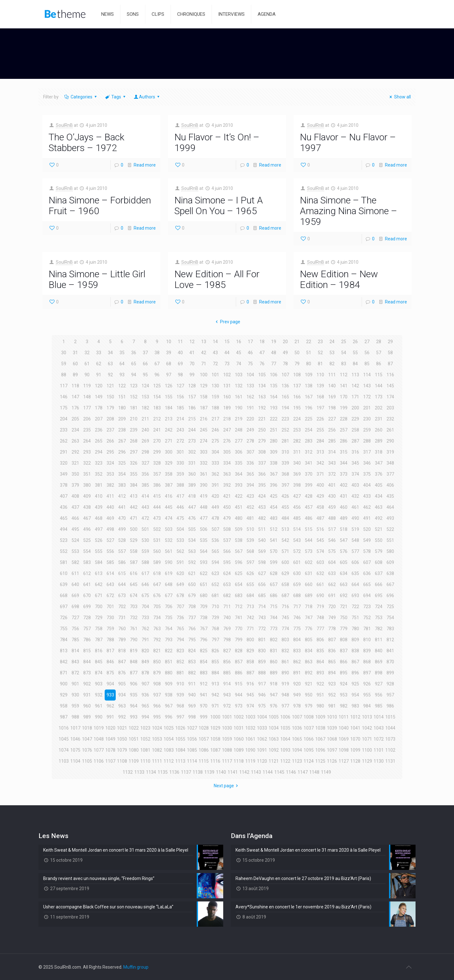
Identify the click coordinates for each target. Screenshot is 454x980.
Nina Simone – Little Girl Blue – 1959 (97, 279)
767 (204, 629)
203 (390, 408)
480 (239, 518)
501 (145, 529)
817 (110, 651)
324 (110, 463)
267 (122, 441)
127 (180, 386)
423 (250, 496)
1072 (379, 739)
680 (204, 596)
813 (64, 651)
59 (64, 364)
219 (239, 419)
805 (309, 640)
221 (262, 419)
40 (180, 353)
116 (390, 375)
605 (344, 562)
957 (390, 695)
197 (320, 408)
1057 (204, 739)
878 (145, 673)
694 (367, 596)
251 (274, 430)
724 (379, 607)
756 (75, 629)
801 (262, 640)
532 (169, 540)
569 (262, 551)
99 (192, 375)
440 (110, 507)
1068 (332, 739)
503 (169, 529)
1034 (274, 728)
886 (239, 673)
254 (309, 430)
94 (134, 375)
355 (134, 474)
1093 (285, 750)
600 (285, 562)
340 (297, 463)
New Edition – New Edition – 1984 (339, 279)
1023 (145, 728)
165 (285, 397)
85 (367, 364)
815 (87, 651)
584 (99, 562)
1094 (297, 750)
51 (309, 353)
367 (274, 474)
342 (320, 463)
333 (215, 463)
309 (274, 452)
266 (110, 441)
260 (379, 430)
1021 (122, 728)
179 (110, 408)
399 (309, 485)
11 (180, 342)
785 (75, 640)
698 (75, 607)
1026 (180, 728)
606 (355, 562)
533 (180, 540)
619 (169, 573)
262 (64, 441)
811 (379, 640)
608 (379, 562)
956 (379, 695)
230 (367, 419)
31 (75, 353)
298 (145, 452)
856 (227, 662)
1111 (157, 761)
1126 (332, 761)
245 (204, 430)
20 (285, 342)
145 (390, 386)
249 (250, 430)
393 (239, 485)
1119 (250, 761)
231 (379, 419)
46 (250, 353)
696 (390, 596)
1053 (157, 739)
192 (262, 408)
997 (180, 717)
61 (87, 364)
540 (262, 540)
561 (169, 551)
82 (332, 364)
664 (355, 584)
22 (309, 342)
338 (274, 463)
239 (134, 430)
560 (157, 551)
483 (274, 518)
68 (169, 364)
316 (355, 452)
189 (227, 408)
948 (285, 695)
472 (145, 518)
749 (332, 618)
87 (390, 364)
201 (367, 408)
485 (297, 518)
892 (309, 673)
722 (355, 607)
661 (320, 584)
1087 (215, 750)
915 (239, 684)
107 (285, 375)
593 (204, 562)
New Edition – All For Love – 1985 (217, 279)
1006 (285, 717)
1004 (262, 717)
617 (145, 573)
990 (99, 717)
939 (180, 695)
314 (332, 452)
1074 (64, 750)
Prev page (227, 322)
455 (285, 507)
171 (355, 397)
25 (344, 342)
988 (75, 717)
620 (180, 573)
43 (215, 353)
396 (274, 485)
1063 (274, 739)
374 (355, 474)
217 (215, 419)
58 (390, 353)
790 (134, 640)
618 (157, 573)
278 (250, 441)
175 (64, 408)
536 (215, 540)
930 (75, 695)
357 (157, 474)
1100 (367, 750)
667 (390, 584)
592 (192, 562)
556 (110, 551)
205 (75, 419)
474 (169, 518)
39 (169, 353)
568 (250, 551)
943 (227, 695)
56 (367, 353)
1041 (355, 728)
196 (309, 408)
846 (110, 662)
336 (250, 463)
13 (204, 342)
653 (227, 584)
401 (332, 485)
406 (390, 485)
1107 (110, 761)
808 (344, 640)
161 (239, 397)
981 (332, 706)
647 (157, 584)
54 (344, 353)
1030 (227, 728)
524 (75, 540)
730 (110, 618)
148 (87, 397)
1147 (303, 772)
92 (110, 375)
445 (169, 507)
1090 (250, 750)
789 (122, 640)
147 (75, 397)
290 (390, 441)
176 (75, 408)
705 (157, 607)
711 (227, 607)
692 (344, 596)
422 (239, 496)
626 (250, 573)
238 (122, 430)
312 (309, 452)
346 (367, 463)
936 (145, 695)
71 (204, 364)
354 (122, 474)
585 (110, 562)
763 (157, 629)
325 (122, 463)
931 (87, 695)
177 (87, 408)
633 (332, 573)
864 (320, 662)
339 (285, 463)
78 (285, 364)
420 (215, 496)
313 (320, 452)
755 (64, 629)
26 (355, 342)
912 (204, 684)
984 (367, 706)
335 (239, 463)
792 (157, 640)
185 (180, 408)
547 (344, 540)
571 (285, 551)
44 (227, 353)
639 (64, 584)
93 (122, 375)
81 (320, 364)
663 (344, 584)
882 (192, 673)
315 (344, 452)
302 (192, 452)
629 (285, 573)
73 (227, 364)
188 (215, 408)
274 (204, 441)
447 (192, 507)
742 (250, 618)
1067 (320, 739)
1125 (320, 761)
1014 (379, 717)
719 (320, 607)
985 (379, 706)
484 (285, 518)
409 (87, 496)
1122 (285, 761)
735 (169, 618)
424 (262, 496)
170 (344, 397)
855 (215, 662)
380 (87, 485)
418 (192, 496)
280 (274, 441)
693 (355, 596)
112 (344, 375)
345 (355, 463)
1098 (344, 750)
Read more (145, 165)
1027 (192, 728)
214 (180, 419)
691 (332, 596)
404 (367, 485)
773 (274, 629)
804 (297, 640)
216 (204, 419)
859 (262, 662)
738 (204, 618)
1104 (75, 761)
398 (297, 485)
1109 (134, 761)
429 (320, 496)
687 (285, 596)
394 (250, 485)
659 (297, 584)
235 (87, 430)
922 (320, 684)
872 (75, 673)
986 (390, 706)
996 (169, 717)
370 (309, 474)
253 (297, 430)
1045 (64, 739)
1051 (134, 739)
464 (390, 507)
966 (157, 706)
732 (134, 618)
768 (215, 629)
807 (332, 640)
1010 (332, 717)
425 (274, 496)
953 (344, 695)
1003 (250, 717)
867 (355, 662)
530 (145, 540)
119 (87, 386)
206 (87, 419)
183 (157, 408)
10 (169, 342)
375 (367, 474)
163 (262, 397)
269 (145, 441)
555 (99, 551)
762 (145, 629)
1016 (64, 728)
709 (204, 607)
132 (239, 386)
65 (134, 364)
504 (180, 529)
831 (274, 651)
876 (122, 673)
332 (204, 463)
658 (285, 584)
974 (250, 706)
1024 (157, 728)
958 (64, 706)
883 (204, 673)
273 (192, 441)
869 (379, 662)
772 (262, 629)
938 (169, 695)
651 (204, 584)
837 (344, 651)
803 (285, 640)
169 (332, 397)
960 (87, 706)
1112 (169, 761)
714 (262, 607)
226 (320, 419)
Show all (399, 97)
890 (285, 673)
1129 (367, 761)
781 (367, 629)
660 (309, 584)
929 (64, 695)
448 (204, 507)
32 (87, 353)
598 (262, 562)
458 (320, 507)
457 (309, 507)
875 (110, 673)
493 (390, 518)
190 (239, 408)
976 (274, 706)
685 (262, 596)
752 (367, 618)
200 (355, 408)
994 (145, 717)
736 (180, 618)
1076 (87, 750)
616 (134, 573)
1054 (169, 739)
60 (75, 364)
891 (297, 673)
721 (344, 607)
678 (180, 596)
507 (215, 529)
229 (355, 419)
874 (99, 673)
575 (332, 551)
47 (262, 353)
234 (75, 430)
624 (227, 573)
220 (250, 419)
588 (145, 562)
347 (379, 463)
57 (379, 353)
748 (320, 618)
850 (157, 662)
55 (355, 353)
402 (344, 485)
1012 (355, 717)
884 (215, 673)
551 (390, 540)
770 (239, 629)
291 (64, 452)
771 (250, 629)
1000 (215, 717)
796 (204, 640)
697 (64, 607)
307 (250, 452)
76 (262, 364)
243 (180, 430)
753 (379, 618)
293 (87, 452)
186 (192, 408)
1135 (163, 772)
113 (355, 375)
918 (274, 684)
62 (99, 364)
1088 (227, 750)
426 (285, 496)
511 (262, 529)
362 (215, 474)
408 (75, 496)
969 (192, 706)
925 (355, 684)
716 (285, 607)
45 (239, 353)
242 (169, 430)
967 (169, 706)
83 (344, 364)
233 (64, 430)
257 (344, 430)
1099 (355, 750)
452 (250, 507)
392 (227, 485)
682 (227, 596)
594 (215, 562)
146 (64, 397)
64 (122, 364)
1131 (390, 761)
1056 (192, 739)
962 (110, 706)
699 (87, 607)
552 (64, 551)
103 (239, 375)
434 (379, 496)
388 (180, 485)
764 (169, 629)
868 (367, 662)
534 (192, 540)
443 (145, 507)
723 (367, 607)
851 (169, 662)
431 (344, 496)
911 (192, 684)
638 (390, 573)
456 (297, 507)
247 (227, 430)
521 (379, 529)
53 (332, 353)
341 (309, 463)
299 (157, 452)
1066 (309, 739)
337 (262, 463)
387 (169, 485)
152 (134, 397)
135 (274, 386)
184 (169, 408)
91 (99, 375)
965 (145, 706)
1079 (122, 750)
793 (169, 640)
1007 (297, 717)
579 (379, 551)
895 (344, 673)
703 (134, 607)
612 (87, 573)
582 (75, 562)
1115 (204, 761)
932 (99, 695)
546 (332, 540)
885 (227, 673)
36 (134, 353)
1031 (239, 728)
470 (122, 518)
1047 (87, 739)
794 (180, 640)
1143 (256, 772)
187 (204, 408)
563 (192, 551)
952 (332, 695)
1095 (309, 750)
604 (332, 562)
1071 (367, 739)
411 (110, 496)
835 (320, 651)
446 (180, 507)
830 (262, 651)
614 (110, 573)
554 (87, 551)
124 (145, 386)
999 (204, 717)
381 (99, 485)
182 (145, 408)
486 (309, 518)
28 (379, 342)
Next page (227, 786)
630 (297, 573)
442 (134, 507)
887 (250, 673)
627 (262, 573)
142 (355, 386)
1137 (186, 772)
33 (99, 353)
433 (367, 496)
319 (390, 452)
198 (332, 408)
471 (134, 518)
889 (274, 673)
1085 (192, 750)
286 (344, 441)
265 (99, 441)
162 (250, 397)
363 (227, 474)
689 (309, 596)
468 (99, 518)
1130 (379, 761)
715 (274, 607)
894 (332, 673)
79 (297, 364)
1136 (174, 772)
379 (75, 485)
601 (297, 562)
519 (355, 529)
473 (157, 518)
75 (250, 364)
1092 (274, 750)
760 (122, 629)
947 (274, 695)
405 (379, 485)
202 (379, 408)
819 (134, 651)
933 (110, 695)
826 (215, 651)
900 (64, 684)
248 (239, 430)
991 (110, 717)
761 (134, 629)
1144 (268, 772)
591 (180, 562)
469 (110, 518)
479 (227, 518)
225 (309, 419)
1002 (239, 717)
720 (332, 607)
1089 (239, 750)
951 (320, 695)
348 (390, 463)
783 (390, 629)
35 (122, 353)
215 (192, 419)
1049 (110, 739)
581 (64, 562)
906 (134, 684)
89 (75, 375)
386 (157, 485)
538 (239, 540)
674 (134, 596)
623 (215, 573)
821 (157, 651)
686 (274, 596)
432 (355, 496)
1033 (262, 728)
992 (122, 717)
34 (110, 353)
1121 (274, 761)
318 (379, 452)
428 (309, 496)
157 (192, 397)
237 (110, 430)
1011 (344, 717)
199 (344, 408)
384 (134, 485)
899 (390, 673)
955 (367, 695)
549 (367, 540)
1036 (297, 728)
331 (192, 463)
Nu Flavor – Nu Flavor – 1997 (348, 142)
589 (157, 562)
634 (344, 573)
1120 (262, 761)
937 (157, 695)
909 (169, 684)
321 (75, 463)
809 (355, 640)
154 (157, 397)
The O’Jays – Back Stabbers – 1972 (86, 142)
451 (239, 507)
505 (192, 529)
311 (297, 452)
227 (332, 419)
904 (110, 684)
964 (134, 706)
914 (227, 684)
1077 (99, 750)
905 (122, 684)
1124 (309, 761)
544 (309, 540)
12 (192, 342)
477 (204, 518)
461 (355, 507)
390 (204, 485)
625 (239, 573)
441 (122, 507)
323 (99, 463)
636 (367, 573)
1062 (262, 739)
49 (285, 353)
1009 (320, 717)
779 (344, 629)
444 (157, 507)
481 (250, 518)
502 (157, 529)
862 (297, 662)
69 (180, 364)
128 (192, 386)
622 (204, 573)
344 (344, 463)
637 (379, 573)
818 (122, 651)
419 (204, 496)
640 (75, 584)
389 (192, 485)
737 (192, 618)
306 (239, 452)
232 (390, 419)
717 (297, 607)
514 (297, 529)
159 (215, 397)
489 (344, 518)
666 (379, 584)
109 (309, 375)
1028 (204, 728)
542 (285, 540)
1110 (145, 761)
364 (239, 474)
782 (379, 629)
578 (367, 551)
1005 (274, 717)
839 (367, 651)
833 (297, 651)
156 (180, 397)
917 (262, 684)
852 (180, 662)
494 (64, 529)
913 (215, 684)
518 (344, 529)
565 (215, 551)
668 (64, 596)
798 (227, 640)
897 (367, 673)
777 (320, 629)
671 (99, 596)
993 (134, 717)
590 (169, 562)
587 (134, 562)
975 (262, 706)
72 (215, 364)
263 (75, 441)
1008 (309, 717)
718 (309, 607)
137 (297, 386)
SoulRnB (64, 125)
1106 (99, 761)
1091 (262, 750)
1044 (390, 728)
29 (390, 342)
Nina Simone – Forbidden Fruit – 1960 (100, 205)
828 (239, 651)
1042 (367, 728)
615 (122, 573)
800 (250, 640)
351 (87, 474)
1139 (209, 772)
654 (239, 584)
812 (390, 640)
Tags (116, 97)
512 (274, 529)
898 (379, 673)
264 (87, 441)
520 (367, 529)
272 (180, 441)
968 (180, 706)
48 (274, 353)
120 (99, 386)
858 (250, 662)
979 (309, 706)
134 (262, 386)
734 (157, 618)
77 (274, 364)
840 (379, 651)
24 (332, 342)
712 (239, 607)
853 (192, 662)
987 (64, 717)
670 (87, 596)
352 (99, 474)
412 (122, 496)
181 (134, 408)
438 (87, 507)
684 (250, 596)
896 (355, 673)
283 (309, 441)
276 (227, 441)
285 (332, 441)
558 (134, 551)
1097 (332, 750)
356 (145, 474)
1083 (169, 750)
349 (64, 474)
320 (64, 463)
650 (192, 584)
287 (355, 441)
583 (87, 562)
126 (169, 386)
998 (192, 717)
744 (274, 618)
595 (227, 562)
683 (239, 596)
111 (332, 375)
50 (297, 353)
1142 (244, 772)
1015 (390, 717)
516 (320, 529)
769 (227, 629)
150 (110, 397)
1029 (215, 728)
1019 (99, 728)
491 (367, 518)
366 (262, 474)
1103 (64, 761)
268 (134, 441)
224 (297, 419)
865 (332, 662)
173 (379, 397)
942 (215, 695)
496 (87, 529)
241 (157, 430)
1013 (367, 717)
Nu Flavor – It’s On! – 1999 (217, 142)
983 (355, 706)
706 (169, 607)
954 (355, 695)
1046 (75, 739)
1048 (99, 739)
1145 (279, 772)
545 (320, 540)
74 (239, 364)
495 (75, 529)
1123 (297, 761)
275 (215, 441)
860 (274, 662)
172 (367, 397)
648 (169, 584)
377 (390, 474)
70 (192, 364)
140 (332, 386)
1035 (285, 728)
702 (122, 607)
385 (145, 485)
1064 (285, 739)
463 (379, 507)
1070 (355, 739)
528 (122, 540)
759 (110, 629)
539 (250, 540)
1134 (151, 772)
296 (122, 452)
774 (285, 629)
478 (215, 518)
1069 (344, 739)
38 (157, 353)
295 (110, 452)
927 (379, 684)
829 (250, 651)
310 (285, 452)
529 (134, 540)
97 (169, 375)
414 (145, 496)
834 (309, 651)
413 (134, 496)
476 (192, 518)
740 (227, 618)
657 (274, 584)
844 (87, 662)
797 (215, 640)
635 (355, 573)
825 (204, 651)
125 (157, 386)
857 (239, 662)
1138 (198, 772)
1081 (145, 750)
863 (309, 662)
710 (215, 607)
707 (180, 607)
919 (285, 684)
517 (332, 529)
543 (297, 540)
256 (332, 430)
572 (297, 551)
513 (285, 529)
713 (250, 607)
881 (180, 673)
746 (297, 618)
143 (367, 386)
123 (134, 386)
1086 (204, 750)
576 (344, 551)
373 (344, 474)
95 (145, 375)
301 (180, 452)
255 (320, 430)
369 (297, 474)
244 (192, 430)
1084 (180, 750)
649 (180, 584)
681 (215, 596)
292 (75, 452)
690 (320, 596)
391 (215, 485)
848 (134, 662)
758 (99, 629)
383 (122, 485)
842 (64, 662)
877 (134, 673)
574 (320, 551)
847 (122, 662)
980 (320, 706)
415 (157, 496)
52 (320, 353)
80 (309, 364)
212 (157, 419)
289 (379, 441)
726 (64, 618)
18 (262, 342)
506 (204, 529)
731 (122, 618)
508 (227, 529)
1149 (326, 772)
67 (157, 364)
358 (169, 474)
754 (390, 618)
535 (204, 540)
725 (390, 607)
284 (320, 441)
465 (64, 518)
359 (180, 474)
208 (110, 419)
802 (274, 640)
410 (99, 496)
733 (145, 618)
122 (122, 386)
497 (99, 529)
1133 (139, 772)
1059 (227, 739)
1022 (134, 728)
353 (110, 474)
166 (297, 397)
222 (274, 419)
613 (99, 573)
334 (227, 463)
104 (250, 375)
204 (64, 419)
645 (134, 584)
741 (239, 618)
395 (262, 485)
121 (110, 386)
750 (344, 618)
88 (64, 375)
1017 (75, 728)
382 (110, 485)
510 (250, 529)
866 (344, 662)
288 (367, 441)
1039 (332, 728)
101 (215, 375)
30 (64, 353)
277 (239, 441)
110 (320, 375)
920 (297, 684)
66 (145, 364)
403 (355, 485)
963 (122, 706)
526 (99, 540)
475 (180, 518)
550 (379, 540)
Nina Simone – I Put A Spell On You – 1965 (219, 205)
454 (274, 507)
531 (157, 540)
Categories (81, 97)
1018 (87, 728)
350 (75, 474)
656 (262, 584)
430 (332, 496)
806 (320, 640)
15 (227, 342)
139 (320, 386)
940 (192, 695)
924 (344, 684)
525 (87, 540)
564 (204, 551)
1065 (297, 739)
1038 (320, 728)
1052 (145, 739)
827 (227, 651)
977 (285, 706)
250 (262, 430)
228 (344, 419)
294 (99, 452)
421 (227, 496)
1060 (239, 739)
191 (250, 408)
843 (75, 662)
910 (180, 684)
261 (390, 430)
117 (64, 386)
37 (145, 353)
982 (344, 706)
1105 (87, 761)
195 (297, 408)
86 (379, 364)
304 (215, 452)
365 (250, 474)
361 (204, 474)
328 (157, 463)
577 (355, 551)
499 (122, 529)
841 (390, 651)
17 (250, 342)
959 (75, 706)
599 (274, 562)
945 (250, 695)
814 (75, 651)
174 (390, 397)
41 (192, 353)
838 (355, 651)
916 (250, 684)
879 (157, 673)
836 (332, 651)
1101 (379, 750)
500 (134, 529)
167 (309, 397)
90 (87, 375)
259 (367, 430)
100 (204, 375)
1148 (314, 772)
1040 (344, 728)
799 (239, 640)
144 (379, 386)
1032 (250, 728)
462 (367, 507)
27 (367, 342)
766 (192, 629)
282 (297, 441)
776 (309, 629)
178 (99, 408)
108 (297, 375)
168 (320, 397)
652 (215, 584)
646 (145, 584)
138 (309, 386)
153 (145, 397)
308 (262, 452)
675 (145, 596)
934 (122, 695)
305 (227, 452)
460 (344, 507)
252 (285, 430)
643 (110, 584)
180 (122, 408)
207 (99, 419)
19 (274, 342)
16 (239, 342)
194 (285, 408)
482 (262, 518)
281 (285, 441)
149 (99, 397)
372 (332, 474)
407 (64, 496)
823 (180, 651)
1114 (192, 761)
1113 (180, 761)
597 (250, 562)
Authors (147, 97)
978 (297, 706)
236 (99, 430)
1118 (239, 761)
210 (134, 419)
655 (250, 584)
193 (274, 408)
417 (180, 496)
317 (367, 452)
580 (390, 551)
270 (157, 441)
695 (379, 596)
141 (344, 386)
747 (309, 618)
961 (99, 706)
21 (297, 342)
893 (320, 673)
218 (227, 419)
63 (110, 364)
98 (180, 375)
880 (169, 673)
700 (99, 607)
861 (285, 662)
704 (145, 607)
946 (262, 695)
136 (285, 386)
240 (145, 430)
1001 (227, 717)
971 (215, 706)
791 (145, 640)
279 (262, 441)
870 (390, 662)
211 (145, 419)
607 (367, 562)
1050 (122, 739)
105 (262, 375)
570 (274, 551)
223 (285, 419)
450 (227, 507)
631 (309, 573)
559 (145, 551)
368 (285, 474)
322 (87, 463)
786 (87, 640)
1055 (180, 739)
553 (75, 551)
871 (64, 673)
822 (169, 651)
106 (274, 375)
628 (274, 573)
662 (332, 584)
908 (157, 684)
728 (87, 618)
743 (262, 618)
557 (122, 551)
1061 (250, 739)
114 (367, 375)
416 (169, 496)
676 (157, 596)
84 (355, 364)
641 (87, 584)
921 (309, 684)
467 (87, 518)
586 (122, 562)
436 (64, 507)
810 (367, 640)
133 (250, 386)
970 (204, 706)
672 (110, 596)
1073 (390, 739)
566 (227, 551)
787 (99, 640)
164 (274, 397)
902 (87, 684)
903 (99, 684)
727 (75, 618)
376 (379, 474)
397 (285, 485)
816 (99, 651)
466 (75, 518)
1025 (169, 728)
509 (239, 529)
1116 (215, 761)
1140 (221, 772)
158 (204, 397)
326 (134, 463)
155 (169, 397)
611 (75, 573)
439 (99, 507)
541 (274, 540)
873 (87, 673)
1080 (134, 750)
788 (110, 640)
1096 (320, 750)
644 (122, 584)
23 (320, 342)
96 (157, 375)
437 (75, 507)
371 (320, 474)
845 (99, 662)
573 (309, 551)
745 (285, 618)
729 (99, 618)
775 (297, 629)
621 (192, 573)
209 (122, 419)
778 (332, 629)
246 (215, 430)
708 (192, 607)
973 (239, 706)
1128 (355, 761)
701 (110, 607)
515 (309, 529)
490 (355, 518)
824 (192, 651)
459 (332, 507)
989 (87, 717)
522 (390, 529)
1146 (291, 772)
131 (227, 386)
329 (169, 463)
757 (87, 629)
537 (227, 540)
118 (75, 386)
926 (367, 684)
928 (390, 684)
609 (390, 562)
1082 (157, 750)
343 (332, 463)
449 (215, 507)
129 (204, 386)
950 (309, 695)
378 (64, 485)
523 (64, 540)
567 (239, 551)
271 (169, 441)
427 (297, 496)
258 (355, 430)
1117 (227, 761)
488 (332, 518)
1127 (344, 761)
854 (204, 662)
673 (122, 596)
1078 (110, 750)
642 (99, 584)
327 (145, 463)
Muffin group (136, 967)
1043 (379, 728)
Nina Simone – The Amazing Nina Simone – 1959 (349, 211)
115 (379, 375)
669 (75, 596)
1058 (215, 739)
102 (227, 375)
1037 (309, 728)
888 (262, 673)
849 (145, 662)
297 (134, 452)
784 (64, 640)
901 (75, 684)
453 (262, 507)
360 (192, 474)
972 (227, 706)
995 (157, 717)
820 (145, 651)
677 (169, 596)
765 (180, 629)
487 (320, 518)
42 (204, 353)
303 (204, 452)
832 (285, 651)
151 (122, 397)
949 (297, 695)
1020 (110, 728)
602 (309, 562)
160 (227, 397)
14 (215, 342)
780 (355, 629)
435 (390, 496)
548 (355, 540)
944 (239, 695)
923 (332, 684)
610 (64, 573)
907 (145, 684)
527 (110, 540)
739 (215, 618)
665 (367, 584)
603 (320, 562)
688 (297, 596)
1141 (233, 772)
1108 (122, 761)
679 (192, 596)
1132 (128, 772)
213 (169, 419)
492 (379, 518)
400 (320, 485)
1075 (75, 750)
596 (239, 562)
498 (110, 529)
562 (180, 551)
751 (355, 618)
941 (204, 695)
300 (169, 452)
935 (134, 695)
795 (192, 640)
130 (215, 386)
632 (320, 573)
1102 (390, 750)
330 (180, 463)
